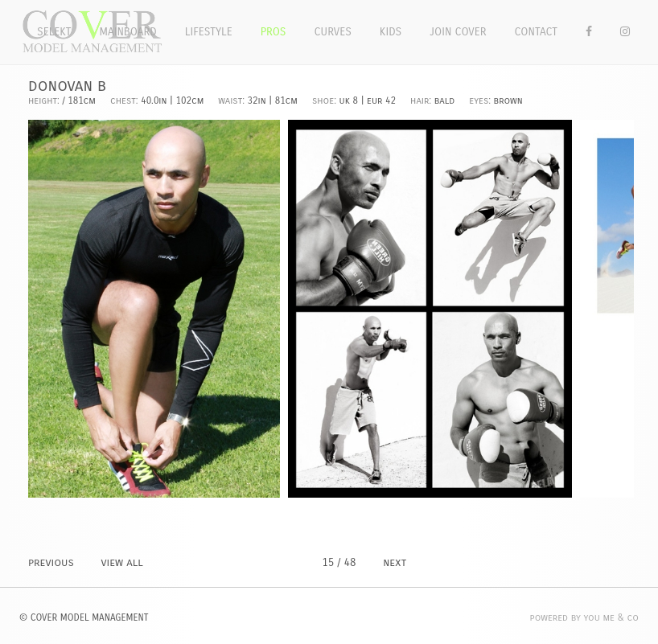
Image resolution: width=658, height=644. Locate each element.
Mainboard (128, 32)
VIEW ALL (121, 562)
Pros (273, 32)
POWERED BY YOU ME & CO (584, 617)
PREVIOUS (51, 562)
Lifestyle (209, 32)
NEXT (395, 562)
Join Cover (458, 32)
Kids (391, 32)
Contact (537, 32)
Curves (332, 32)
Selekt (54, 32)
